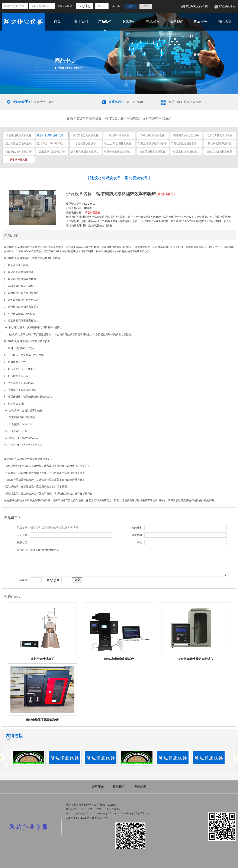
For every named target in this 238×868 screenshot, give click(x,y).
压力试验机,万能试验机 (18, 144)
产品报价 (105, 21)
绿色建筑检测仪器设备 (19, 135)
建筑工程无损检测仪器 (219, 152)
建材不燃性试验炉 (42, 659)
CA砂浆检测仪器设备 (153, 135)
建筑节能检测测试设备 (152, 152)
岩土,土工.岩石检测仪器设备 (120, 144)
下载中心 (129, 21)
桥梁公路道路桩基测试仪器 (119, 152)
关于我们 (81, 21)
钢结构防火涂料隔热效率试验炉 (149, 118)
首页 (57, 21)
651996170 (228, 6)
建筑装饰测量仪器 (119, 135)
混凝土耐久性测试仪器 (52, 152)
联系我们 (177, 21)
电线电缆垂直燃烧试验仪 (42, 720)
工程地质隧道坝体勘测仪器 (186, 144)
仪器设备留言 (165, 194)
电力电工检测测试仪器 (219, 135)
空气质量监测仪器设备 (86, 135)
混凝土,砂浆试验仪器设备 (152, 144)
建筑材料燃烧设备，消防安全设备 (100, 118)
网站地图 (224, 21)
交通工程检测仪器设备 (186, 152)
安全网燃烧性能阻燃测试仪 (196, 659)
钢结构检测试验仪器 (219, 144)
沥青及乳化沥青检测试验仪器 (87, 152)
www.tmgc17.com (106, 813)
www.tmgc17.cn (83, 813)
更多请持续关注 (19, 160)
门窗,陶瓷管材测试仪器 (18, 152)
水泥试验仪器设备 (86, 144)
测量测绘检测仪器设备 (186, 135)
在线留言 (153, 21)
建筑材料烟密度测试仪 (119, 659)
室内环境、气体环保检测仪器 (54, 144)
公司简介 (98, 787)
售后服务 (200, 21)
